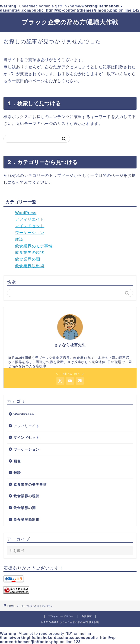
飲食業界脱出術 (30, 266)
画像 (17, 461)
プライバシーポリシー (61, 616)
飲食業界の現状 (30, 253)
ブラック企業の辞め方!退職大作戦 (70, 22)
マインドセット (30, 226)
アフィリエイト (30, 219)
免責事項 (87, 616)
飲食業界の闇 (28, 259)
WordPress (26, 213)
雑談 (19, 239)
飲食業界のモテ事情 (34, 246)
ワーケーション (30, 233)
